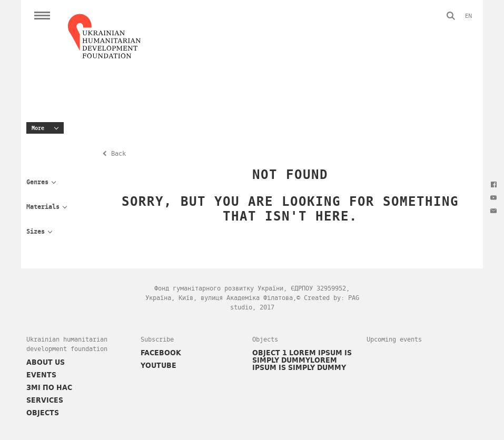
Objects (43, 413)
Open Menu (42, 16)
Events (41, 375)
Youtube (493, 197)
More (38, 128)
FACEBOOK (161, 353)
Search (451, 16)
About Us (46, 362)
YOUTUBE (159, 365)
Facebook (493, 184)
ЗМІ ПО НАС (49, 387)
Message (493, 211)
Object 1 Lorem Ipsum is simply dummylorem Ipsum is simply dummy (302, 360)
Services (45, 400)
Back (118, 154)
